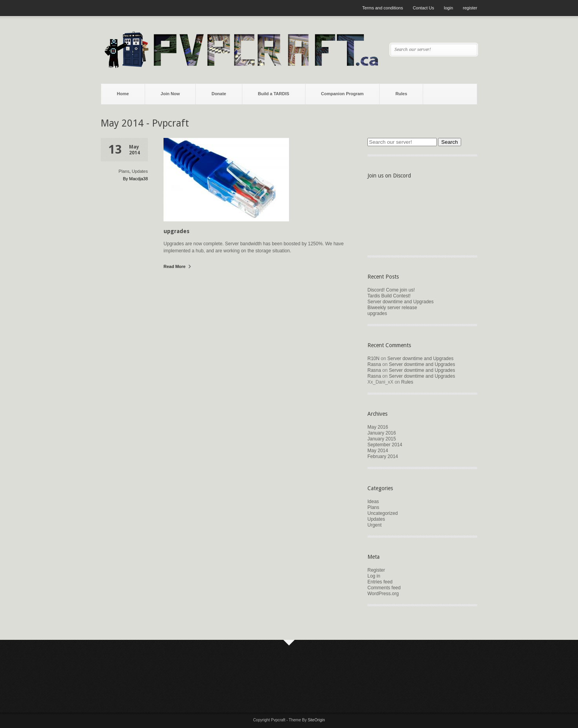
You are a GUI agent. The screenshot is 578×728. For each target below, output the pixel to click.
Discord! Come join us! (391, 290)
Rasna (374, 364)
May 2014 (378, 451)
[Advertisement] (244, 675)
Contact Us (424, 8)
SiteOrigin (316, 720)
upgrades (176, 231)
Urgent (374, 525)
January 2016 (382, 433)
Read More (177, 266)
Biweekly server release (392, 308)
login (448, 8)
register (470, 8)
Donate (219, 94)
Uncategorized (383, 513)
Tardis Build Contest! (389, 296)
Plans (124, 171)
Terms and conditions (383, 8)
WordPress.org (383, 594)
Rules (401, 94)
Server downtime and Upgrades (401, 302)
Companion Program (343, 94)
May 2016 (378, 427)
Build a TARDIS (274, 94)
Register (376, 570)
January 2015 (382, 439)
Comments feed (384, 588)
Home (123, 94)
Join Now (170, 94)
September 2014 (385, 445)
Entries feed (380, 582)
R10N (374, 359)
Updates (140, 171)
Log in (374, 576)
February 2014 (383, 456)
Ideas (373, 502)
